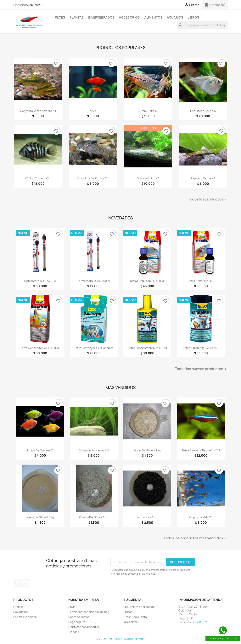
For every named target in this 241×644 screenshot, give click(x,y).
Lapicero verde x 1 (203, 178)
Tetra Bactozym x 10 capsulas (94, 348)
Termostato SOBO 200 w (94, 281)
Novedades (21, 612)
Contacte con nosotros (84, 627)
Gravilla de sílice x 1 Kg (94, 517)
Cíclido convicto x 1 (38, 178)
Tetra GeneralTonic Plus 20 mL (40, 348)
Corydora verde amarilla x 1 (38, 111)
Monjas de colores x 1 (40, 450)
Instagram (26, 583)
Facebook (18, 583)
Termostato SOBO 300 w (40, 281)
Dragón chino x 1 (148, 178)
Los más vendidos (25, 617)
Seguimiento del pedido (139, 607)
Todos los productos (208, 200)
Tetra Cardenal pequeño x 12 (201, 450)
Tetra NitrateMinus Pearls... (201, 348)
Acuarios (175, 17)
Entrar (128, 612)
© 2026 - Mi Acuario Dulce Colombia (121, 639)
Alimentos (153, 17)
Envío (72, 607)
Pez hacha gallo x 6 (203, 111)
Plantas (77, 17)
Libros (193, 17)
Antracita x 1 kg (147, 517)
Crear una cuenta (135, 617)
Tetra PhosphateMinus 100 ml (147, 348)
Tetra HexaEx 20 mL (201, 281)
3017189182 (38, 5)
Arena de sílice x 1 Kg (40, 517)
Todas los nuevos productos (201, 369)
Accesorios (129, 17)
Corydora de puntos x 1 (93, 178)
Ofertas (18, 607)
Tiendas (74, 632)
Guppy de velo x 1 (201, 517)
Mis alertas (131, 622)
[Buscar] (202, 25)
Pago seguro (77, 622)
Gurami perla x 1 (148, 111)
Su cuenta (132, 600)
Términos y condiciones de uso (89, 612)
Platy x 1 (93, 111)
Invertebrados (101, 17)
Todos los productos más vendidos (196, 538)
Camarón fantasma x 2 (94, 450)
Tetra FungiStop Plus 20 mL (147, 281)
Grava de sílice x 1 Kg (147, 450)
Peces (60, 17)
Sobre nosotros (79, 617)
